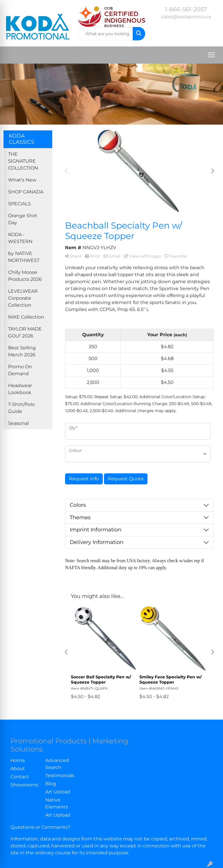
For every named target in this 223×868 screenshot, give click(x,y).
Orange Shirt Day (23, 219)
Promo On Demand (20, 370)
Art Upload (58, 792)
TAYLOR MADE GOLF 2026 (25, 332)
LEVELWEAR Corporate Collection (23, 298)
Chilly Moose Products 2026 (25, 276)
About (18, 769)
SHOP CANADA (26, 192)
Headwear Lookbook (20, 389)
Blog (51, 784)
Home (18, 760)
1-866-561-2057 (186, 9)
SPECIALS (19, 204)
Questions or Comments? (40, 827)
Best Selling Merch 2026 (22, 351)
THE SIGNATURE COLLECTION (23, 161)
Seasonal (18, 423)
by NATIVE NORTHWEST (24, 257)
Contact (20, 777)
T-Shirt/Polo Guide (21, 408)
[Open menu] (211, 55)
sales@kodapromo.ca (186, 17)
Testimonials (59, 776)
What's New (22, 180)
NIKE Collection (26, 317)
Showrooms (24, 785)
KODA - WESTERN (20, 238)
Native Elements (57, 803)
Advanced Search (57, 764)
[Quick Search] (105, 34)
